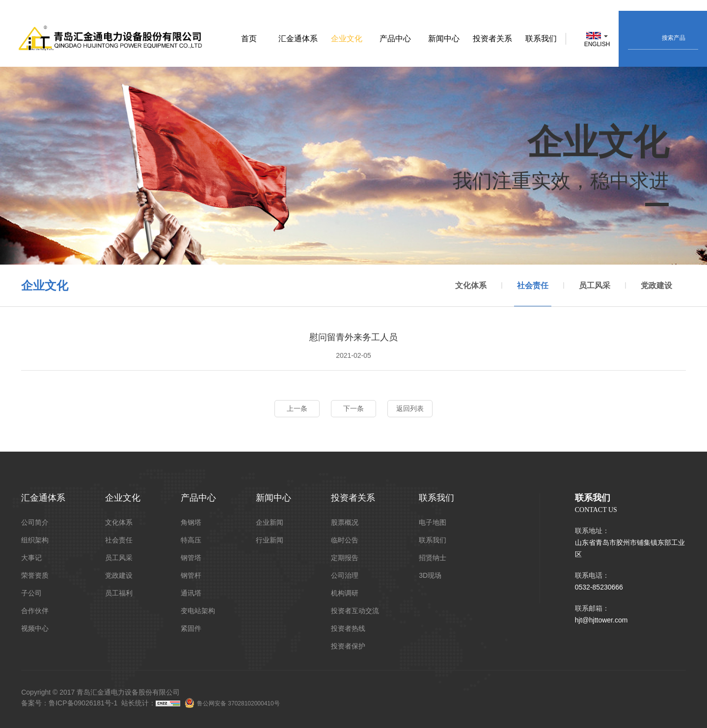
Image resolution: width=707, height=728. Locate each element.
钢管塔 (191, 558)
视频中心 (35, 628)
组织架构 (35, 540)
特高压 (191, 540)
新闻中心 (444, 39)
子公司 (31, 593)
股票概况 (345, 522)
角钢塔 (191, 522)
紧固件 (191, 628)
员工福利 (119, 593)
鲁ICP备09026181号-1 (83, 703)
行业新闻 (270, 540)
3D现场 (430, 575)
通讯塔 (191, 593)
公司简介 (35, 522)
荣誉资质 (35, 575)
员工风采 (595, 286)
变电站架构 (198, 611)
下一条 (353, 408)
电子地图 (433, 522)
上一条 (297, 408)
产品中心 (395, 39)
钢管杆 (191, 575)
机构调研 (345, 593)
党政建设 (656, 286)
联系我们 (541, 39)
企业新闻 (270, 522)
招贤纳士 (433, 558)
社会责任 (533, 294)
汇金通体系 (298, 39)
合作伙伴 (35, 611)
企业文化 (347, 39)
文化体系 (471, 286)
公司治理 (345, 575)
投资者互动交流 (355, 611)
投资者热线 (348, 628)
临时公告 (345, 540)
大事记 (31, 558)
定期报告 (345, 558)
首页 (249, 39)
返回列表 (410, 408)
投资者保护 (348, 646)
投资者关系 (492, 39)
